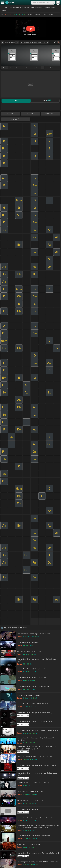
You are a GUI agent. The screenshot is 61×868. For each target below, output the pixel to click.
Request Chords (23, 716)
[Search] (53, 3)
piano (11, 68)
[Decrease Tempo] (3, 42)
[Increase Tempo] (17, 42)
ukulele (18, 68)
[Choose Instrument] (42, 68)
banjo (31, 68)
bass (38, 68)
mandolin (25, 68)
